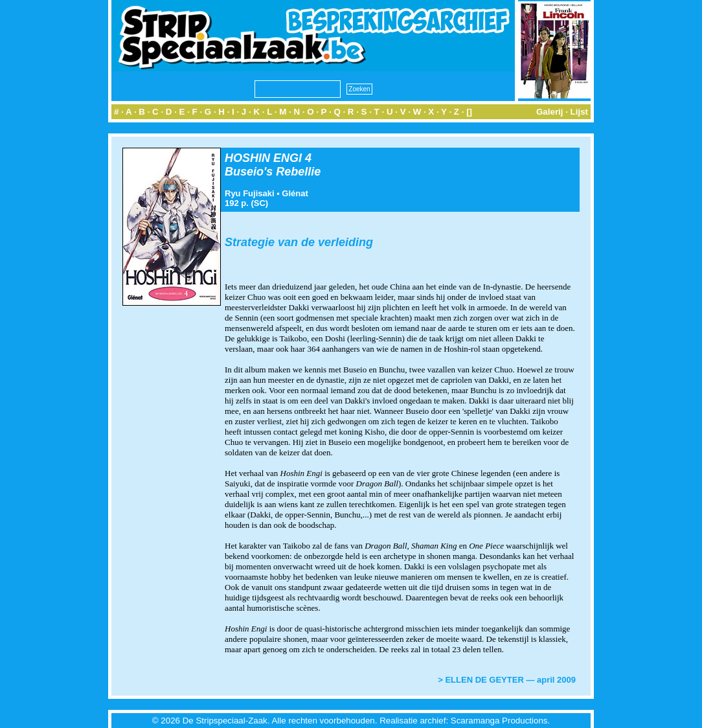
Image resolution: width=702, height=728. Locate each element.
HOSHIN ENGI (263, 158)
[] (469, 112)
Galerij (550, 112)
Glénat (295, 193)
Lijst (579, 112)
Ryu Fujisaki (250, 193)
